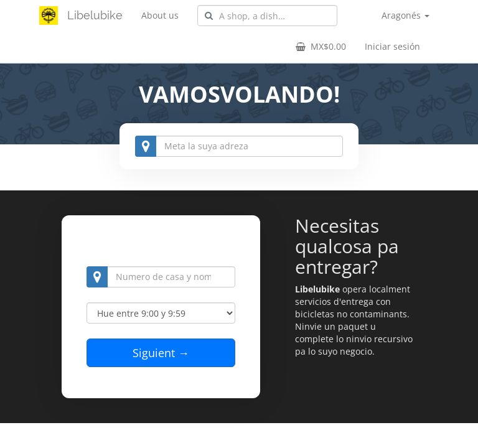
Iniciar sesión (392, 46)
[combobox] (267, 16)
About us (160, 15)
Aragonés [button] (405, 15)
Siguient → (161, 353)
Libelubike (95, 15)
